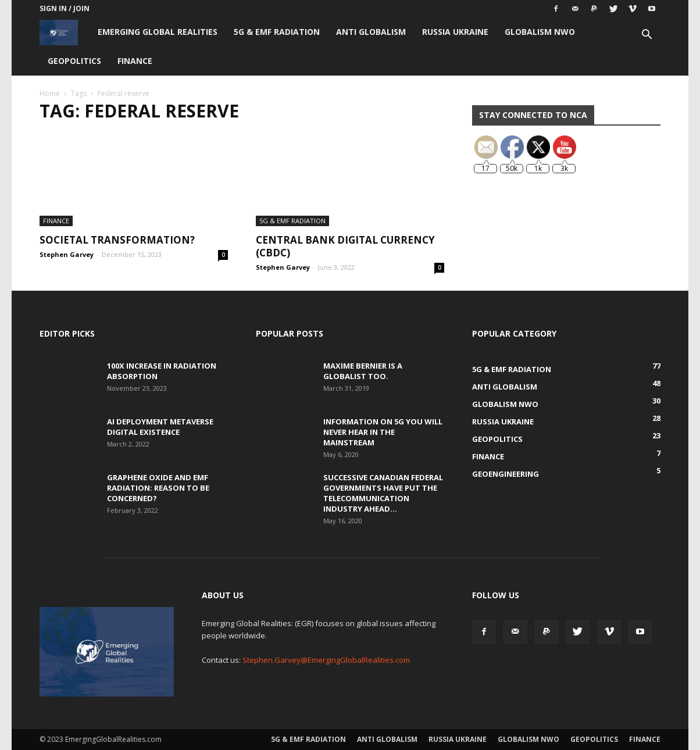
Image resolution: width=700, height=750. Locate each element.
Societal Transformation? (117, 240)
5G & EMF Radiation (277, 32)
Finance (135, 61)
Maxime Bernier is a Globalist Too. (363, 371)
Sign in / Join (65, 8)
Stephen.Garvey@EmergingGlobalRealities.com (326, 660)
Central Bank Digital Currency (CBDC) (345, 246)
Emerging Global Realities (158, 32)
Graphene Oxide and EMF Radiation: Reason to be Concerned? (158, 488)
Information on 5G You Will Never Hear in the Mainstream (383, 432)
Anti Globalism (371, 32)
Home (50, 93)
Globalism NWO (540, 32)
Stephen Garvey (67, 254)
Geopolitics (74, 61)
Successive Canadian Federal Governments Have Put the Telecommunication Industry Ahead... (383, 493)
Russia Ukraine (455, 32)
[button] (647, 36)
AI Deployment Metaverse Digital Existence (160, 427)
